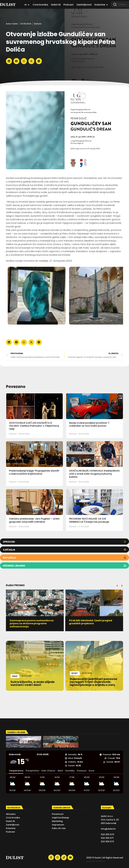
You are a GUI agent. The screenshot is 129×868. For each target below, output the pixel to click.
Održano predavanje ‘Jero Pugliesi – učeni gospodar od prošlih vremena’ (34, 520)
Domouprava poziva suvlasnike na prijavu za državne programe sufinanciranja (91, 624)
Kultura (38, 24)
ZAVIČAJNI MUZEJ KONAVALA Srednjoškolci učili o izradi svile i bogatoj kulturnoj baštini (94, 474)
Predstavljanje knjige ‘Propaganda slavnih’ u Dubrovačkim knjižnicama (34, 472)
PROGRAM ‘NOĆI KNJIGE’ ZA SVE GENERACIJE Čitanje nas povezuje (89, 520)
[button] (9, 61)
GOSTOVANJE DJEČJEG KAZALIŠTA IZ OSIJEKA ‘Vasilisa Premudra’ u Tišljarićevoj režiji (34, 426)
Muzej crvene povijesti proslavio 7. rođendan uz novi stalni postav (90, 424)
